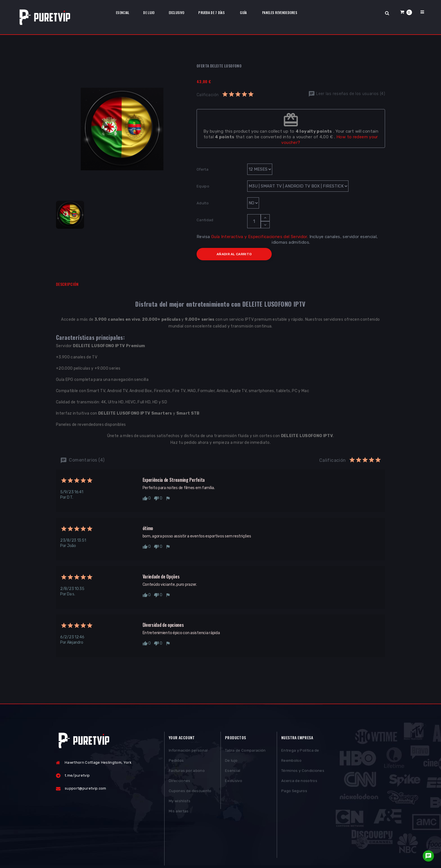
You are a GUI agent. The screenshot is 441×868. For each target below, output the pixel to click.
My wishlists (180, 802)
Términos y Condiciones (303, 771)
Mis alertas (179, 812)
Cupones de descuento (190, 792)
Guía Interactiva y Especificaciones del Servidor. (260, 237)
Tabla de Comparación (245, 751)
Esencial (233, 771)
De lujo (231, 761)
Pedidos (176, 761)
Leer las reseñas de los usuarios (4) (347, 94)
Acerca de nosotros (299, 782)
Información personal (188, 751)
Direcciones (180, 782)
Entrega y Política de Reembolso (300, 756)
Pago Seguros (294, 792)
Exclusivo (234, 782)
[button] (406, 12)
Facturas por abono (187, 771)
